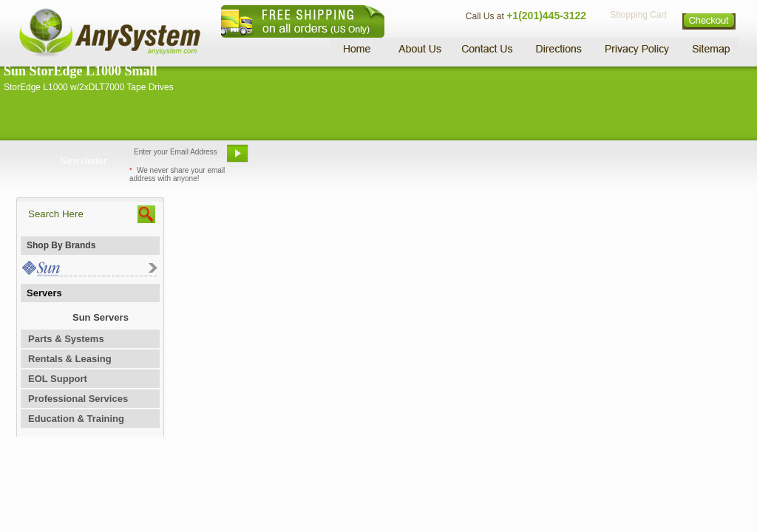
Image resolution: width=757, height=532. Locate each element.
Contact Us (487, 48)
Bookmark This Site (467, 159)
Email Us (290, 159)
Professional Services (78, 399)
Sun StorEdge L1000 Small (81, 71)
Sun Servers (101, 317)
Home (359, 48)
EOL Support (58, 379)
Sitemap (710, 48)
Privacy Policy (638, 48)
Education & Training (76, 419)
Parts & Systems (66, 339)
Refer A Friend (370, 159)
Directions (559, 48)
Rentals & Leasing (70, 359)
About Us (419, 48)
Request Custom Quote (668, 159)
